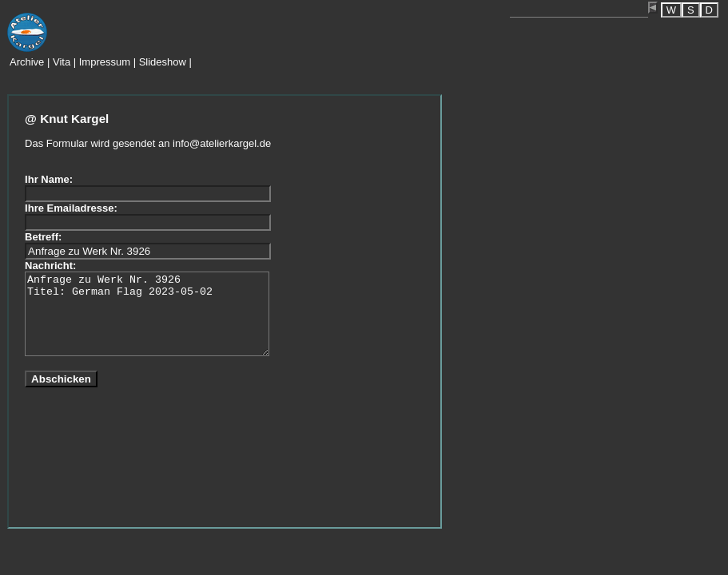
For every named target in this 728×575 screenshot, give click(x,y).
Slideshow (163, 62)
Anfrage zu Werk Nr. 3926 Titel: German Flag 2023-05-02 (147, 314)
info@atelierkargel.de (222, 143)
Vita (62, 62)
